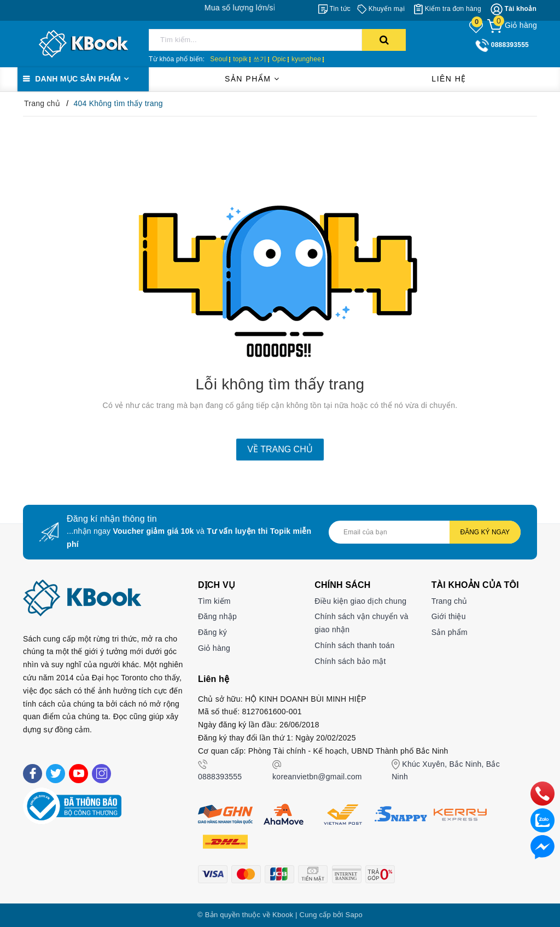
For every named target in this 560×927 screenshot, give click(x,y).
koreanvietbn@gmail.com (317, 777)
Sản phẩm (252, 79)
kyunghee (306, 59)
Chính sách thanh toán (354, 645)
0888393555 (220, 777)
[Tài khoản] (514, 9)
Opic (279, 59)
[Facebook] (33, 774)
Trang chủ (450, 601)
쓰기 (260, 59)
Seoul (219, 59)
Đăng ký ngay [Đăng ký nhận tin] (485, 532)
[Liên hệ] (542, 847)
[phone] (542, 793)
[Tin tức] (334, 9)
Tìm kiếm (214, 601)
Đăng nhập (217, 616)
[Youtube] (78, 774)
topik (240, 59)
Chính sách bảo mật (350, 661)
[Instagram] (101, 774)
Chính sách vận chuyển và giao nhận (361, 623)
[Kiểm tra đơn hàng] (448, 9)
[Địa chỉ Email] (425, 532)
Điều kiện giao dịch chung (360, 601)
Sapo (354, 915)
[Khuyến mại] (381, 9)
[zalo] (542, 820)
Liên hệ (449, 79)
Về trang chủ (280, 449)
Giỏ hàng (214, 648)
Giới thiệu (449, 616)
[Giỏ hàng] (512, 25)
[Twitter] (56, 774)
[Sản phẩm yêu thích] (477, 26)
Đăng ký (212, 632)
